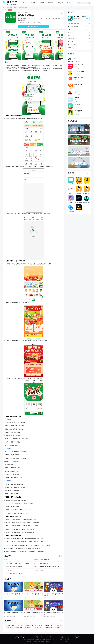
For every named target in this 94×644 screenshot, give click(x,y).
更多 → (61, 579)
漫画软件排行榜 (29, 625)
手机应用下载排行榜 (10, 625)
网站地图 (77, 637)
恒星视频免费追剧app (73, 24)
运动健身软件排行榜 (10, 628)
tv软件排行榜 (57, 628)
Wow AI (71, 199)
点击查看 (42, 570)
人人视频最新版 (72, 44)
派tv (79, 208)
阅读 (69, 35)
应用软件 (42, 3)
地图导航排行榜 (58, 625)
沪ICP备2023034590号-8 (53, 641)
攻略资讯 (51, 3)
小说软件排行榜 (49, 628)
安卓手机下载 (34, 26)
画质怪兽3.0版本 (87, 190)
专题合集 (60, 3)
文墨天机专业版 (79, 199)
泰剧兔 (71, 190)
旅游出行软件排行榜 (19, 628)
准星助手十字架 (87, 199)
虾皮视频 (87, 180)
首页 (24, 3)
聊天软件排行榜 (39, 628)
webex (69, 32)
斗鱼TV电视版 (79, 180)
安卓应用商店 (19, 625)
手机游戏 (32, 3)
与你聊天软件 (71, 208)
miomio (70, 47)
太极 (69, 30)
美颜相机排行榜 (39, 625)
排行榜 (69, 3)
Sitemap (56, 637)
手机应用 (15, 8)
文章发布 (70, 637)
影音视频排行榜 (29, 628)
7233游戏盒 (71, 38)
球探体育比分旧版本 (73, 27)
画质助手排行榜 (49, 625)
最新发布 (63, 637)
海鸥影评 (71, 180)
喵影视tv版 (70, 41)
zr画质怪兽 (79, 190)
